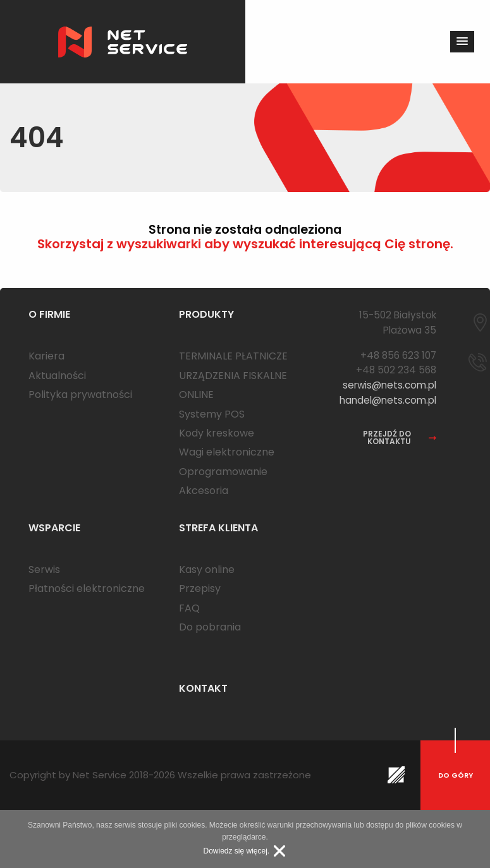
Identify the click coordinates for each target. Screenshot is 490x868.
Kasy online (207, 570)
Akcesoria (204, 491)
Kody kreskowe (217, 433)
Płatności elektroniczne (87, 588)
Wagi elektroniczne (227, 452)
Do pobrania (210, 627)
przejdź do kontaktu (400, 438)
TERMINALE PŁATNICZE (233, 356)
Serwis (44, 570)
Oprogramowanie (223, 472)
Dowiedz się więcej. (236, 851)
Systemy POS (212, 414)
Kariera (46, 356)
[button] (462, 42)
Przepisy (200, 588)
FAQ (189, 608)
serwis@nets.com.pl (389, 385)
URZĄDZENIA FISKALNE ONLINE (233, 385)
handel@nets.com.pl (388, 400)
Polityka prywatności (80, 395)
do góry (456, 775)
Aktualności (57, 376)
